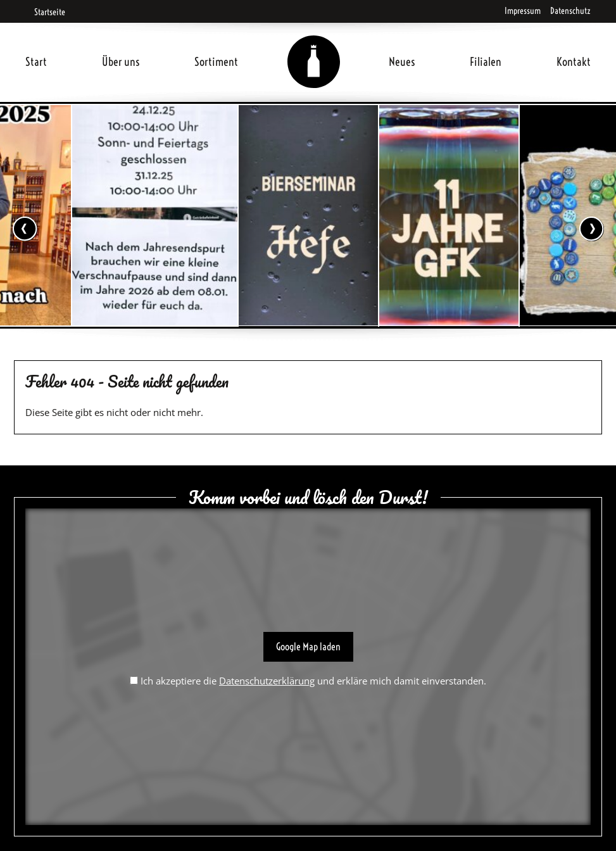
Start (36, 62)
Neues (402, 62)
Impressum (523, 11)
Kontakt (574, 62)
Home (313, 47)
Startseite (45, 12)
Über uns (121, 62)
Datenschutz (570, 11)
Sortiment (216, 62)
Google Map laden (308, 646)
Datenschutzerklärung (267, 681)
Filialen (486, 62)
